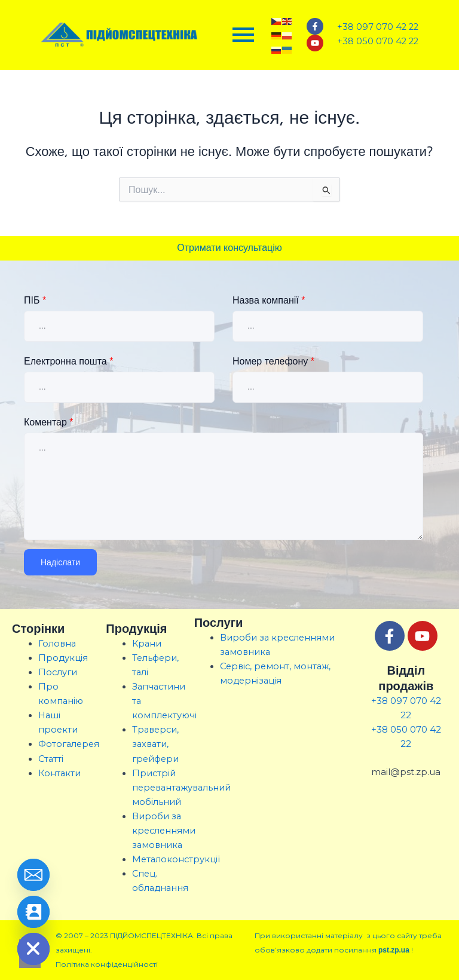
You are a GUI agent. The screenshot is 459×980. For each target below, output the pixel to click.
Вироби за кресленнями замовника (164, 831)
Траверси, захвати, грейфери (155, 744)
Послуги (58, 672)
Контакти (59, 773)
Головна (57, 644)
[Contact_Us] (33, 912)
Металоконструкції (176, 859)
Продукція (63, 658)
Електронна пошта (68, 361)
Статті (51, 759)
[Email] (33, 875)
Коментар (49, 422)
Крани (147, 644)
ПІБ (35, 300)
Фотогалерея (69, 744)
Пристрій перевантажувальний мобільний (181, 788)
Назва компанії (269, 300)
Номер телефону (273, 361)
